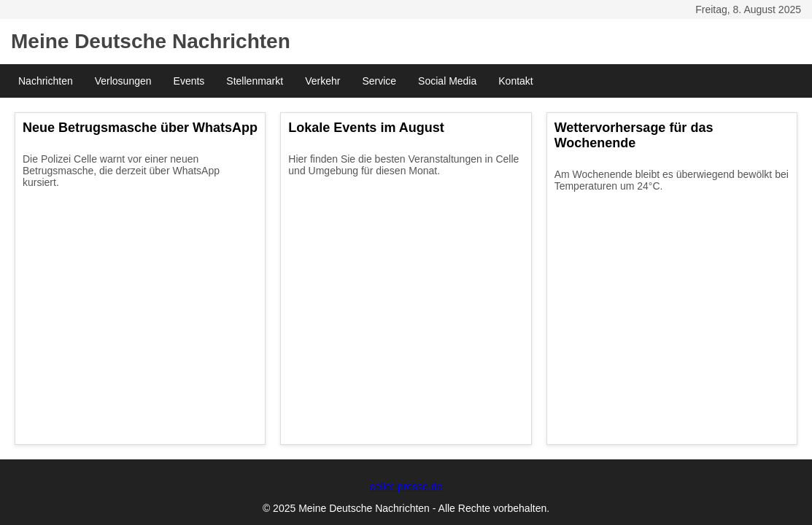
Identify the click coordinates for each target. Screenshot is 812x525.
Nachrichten (46, 81)
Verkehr (322, 81)
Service (379, 81)
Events (189, 81)
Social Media (447, 81)
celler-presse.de (406, 486)
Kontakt (515, 81)
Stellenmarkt (255, 81)
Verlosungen (123, 81)
